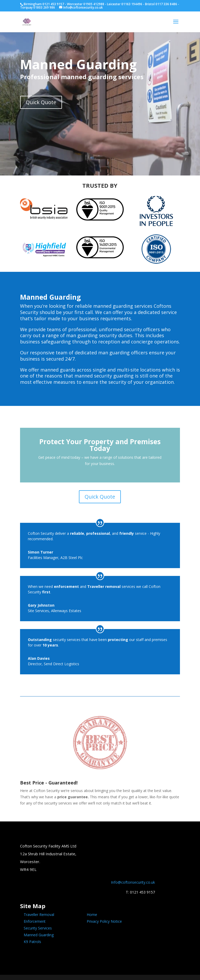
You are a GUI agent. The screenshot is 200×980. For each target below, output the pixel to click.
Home (92, 915)
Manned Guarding (39, 935)
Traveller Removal (39, 915)
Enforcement (35, 921)
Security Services (38, 928)
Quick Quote (41, 102)
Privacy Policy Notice (104, 921)
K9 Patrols (32, 942)
